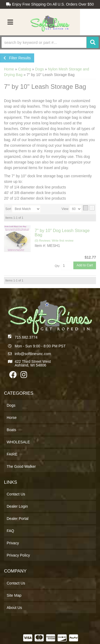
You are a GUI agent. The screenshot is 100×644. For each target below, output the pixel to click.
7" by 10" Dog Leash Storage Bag (62, 233)
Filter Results (17, 58)
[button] (50, 42)
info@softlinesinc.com (33, 354)
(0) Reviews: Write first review (54, 241)
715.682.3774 (26, 337)
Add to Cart (85, 265)
